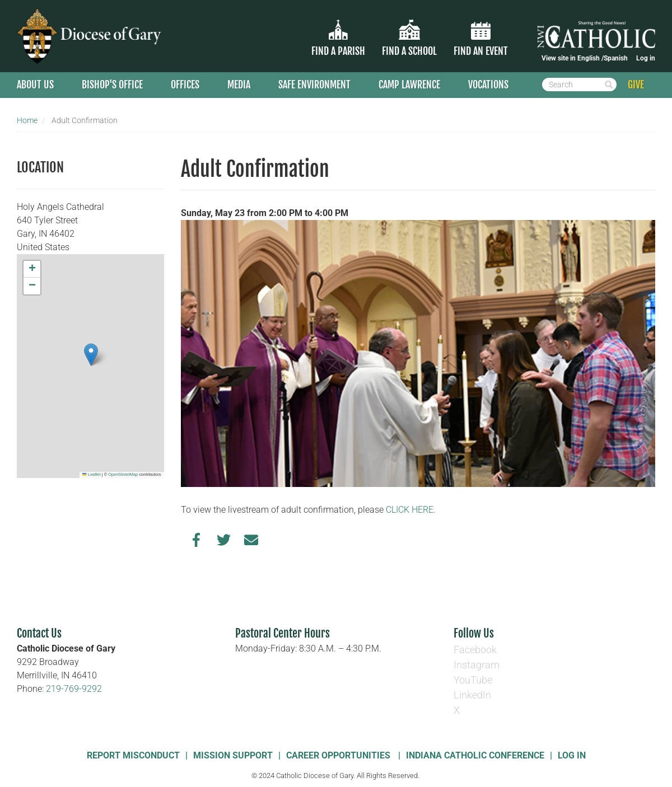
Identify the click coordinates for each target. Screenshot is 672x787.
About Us (35, 85)
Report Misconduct (133, 755)
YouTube (473, 680)
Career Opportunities (339, 755)
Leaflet (91, 474)
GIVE (636, 85)
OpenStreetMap (123, 474)
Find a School (409, 51)
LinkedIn (472, 695)
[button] (91, 355)
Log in (646, 58)
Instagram (477, 665)
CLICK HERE (410, 510)
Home (27, 120)
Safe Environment (314, 85)
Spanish (616, 58)
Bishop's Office (112, 85)
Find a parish (338, 51)
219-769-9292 (74, 689)
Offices (185, 85)
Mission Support (233, 755)
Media (239, 85)
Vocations (488, 85)
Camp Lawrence (409, 85)
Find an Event (481, 51)
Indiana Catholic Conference (475, 755)
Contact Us (39, 633)
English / (591, 58)
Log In (572, 755)
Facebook (475, 650)
